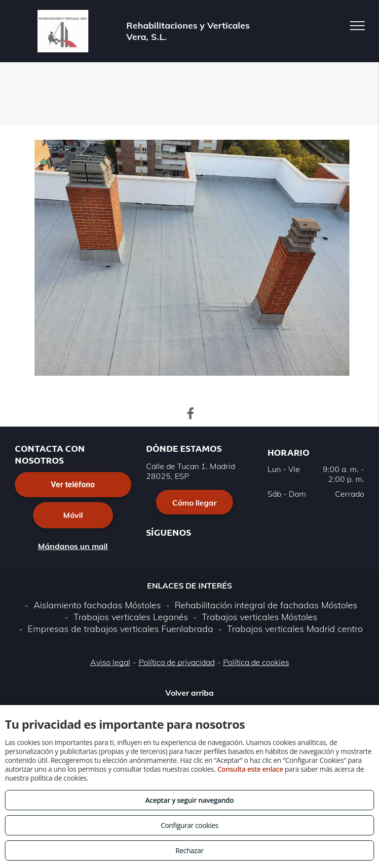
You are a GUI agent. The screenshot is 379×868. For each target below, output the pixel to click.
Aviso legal (110, 662)
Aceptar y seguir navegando (189, 800)
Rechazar (189, 850)
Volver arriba (189, 693)
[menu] (357, 26)
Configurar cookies (190, 825)
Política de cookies (256, 662)
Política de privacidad (177, 662)
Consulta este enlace (250, 769)
